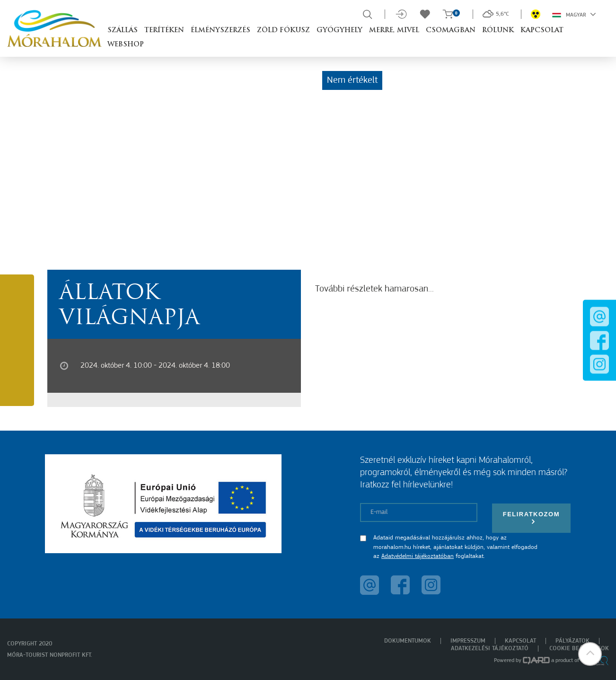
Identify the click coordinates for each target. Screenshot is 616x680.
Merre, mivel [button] (394, 31)
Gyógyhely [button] (339, 31)
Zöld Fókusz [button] (283, 31)
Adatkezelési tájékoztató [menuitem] (490, 649)
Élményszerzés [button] (220, 31)
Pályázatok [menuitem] (572, 641)
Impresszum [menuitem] (468, 641)
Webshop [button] (126, 45)
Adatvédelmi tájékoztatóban (418, 556)
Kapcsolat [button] (542, 31)
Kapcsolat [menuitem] (520, 641)
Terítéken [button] (164, 31)
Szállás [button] (123, 31)
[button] (590, 654)
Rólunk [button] (498, 31)
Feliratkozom (531, 518)
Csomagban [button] (451, 31)
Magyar (574, 14)
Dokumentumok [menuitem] (408, 641)
